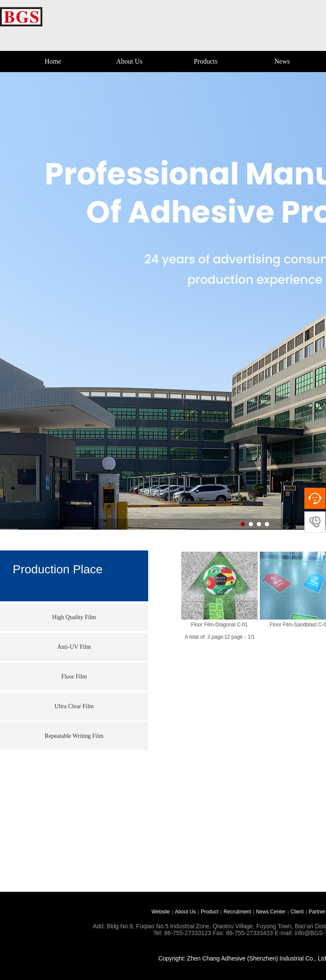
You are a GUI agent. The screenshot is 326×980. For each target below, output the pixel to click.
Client (297, 912)
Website (161, 912)
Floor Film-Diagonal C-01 (219, 625)
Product (209, 912)
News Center (271, 912)
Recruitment (237, 912)
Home (53, 61)
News (282, 61)
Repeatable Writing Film (74, 736)
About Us (129, 61)
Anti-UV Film (74, 647)
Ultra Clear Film (74, 706)
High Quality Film (74, 617)
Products (206, 61)
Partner (317, 912)
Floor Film (74, 677)
